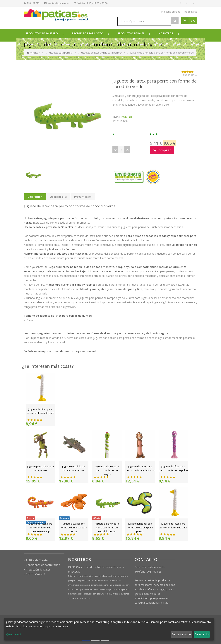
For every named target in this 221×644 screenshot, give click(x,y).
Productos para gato (88, 33)
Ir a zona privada (171, 12)
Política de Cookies (37, 560)
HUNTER (127, 117)
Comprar (162, 150)
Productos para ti (131, 33)
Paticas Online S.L (36, 574)
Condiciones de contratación (43, 565)
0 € (193, 21)
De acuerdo (202, 634)
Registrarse (191, 12)
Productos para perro (42, 33)
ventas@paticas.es (59, 3)
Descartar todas (182, 634)
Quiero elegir (14, 634)
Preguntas (83, 197)
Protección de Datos (38, 570)
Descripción (35, 197)
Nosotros (166, 33)
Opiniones (58, 197)
